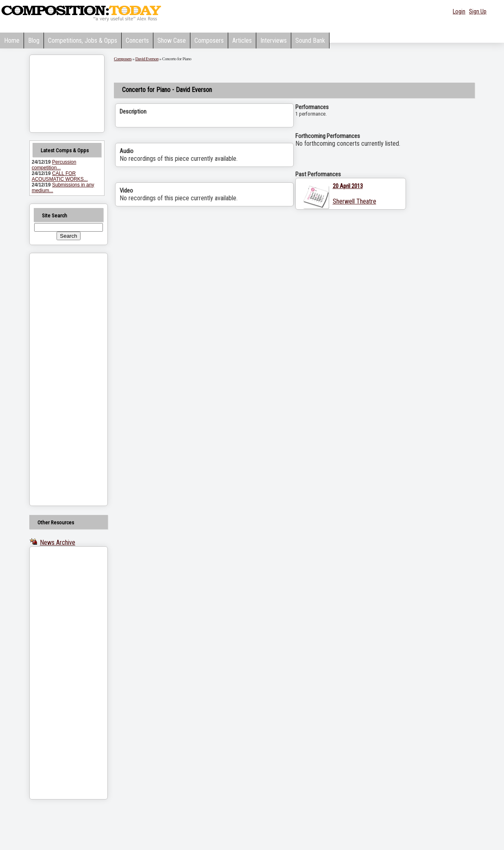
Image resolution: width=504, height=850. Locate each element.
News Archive (58, 542)
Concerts (137, 41)
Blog (34, 41)
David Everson (147, 59)
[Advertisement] (58, 379)
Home (12, 41)
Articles (242, 41)
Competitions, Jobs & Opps (83, 41)
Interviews (274, 41)
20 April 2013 (348, 186)
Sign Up (478, 11)
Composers (209, 41)
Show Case (172, 41)
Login (459, 11)
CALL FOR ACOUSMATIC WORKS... (60, 176)
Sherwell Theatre (355, 201)
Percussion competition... (54, 165)
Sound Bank (310, 41)
